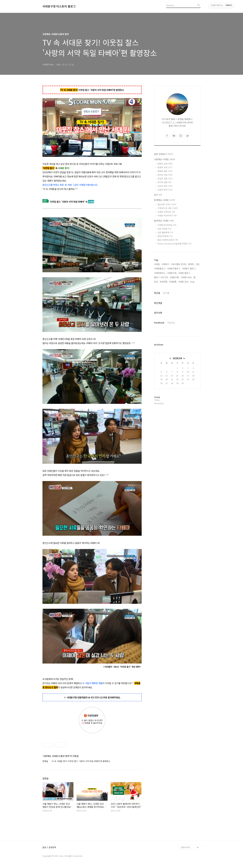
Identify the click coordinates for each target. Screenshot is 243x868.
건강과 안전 (165, 186)
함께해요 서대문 (165, 200)
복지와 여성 (165, 175)
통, (195, 277)
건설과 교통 (165, 179)
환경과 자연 (165, 167)
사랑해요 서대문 (165, 159)
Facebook (159, 323)
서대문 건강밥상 (166, 212)
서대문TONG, (187, 277)
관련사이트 (186, 847)
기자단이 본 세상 (168, 208)
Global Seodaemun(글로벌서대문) (175, 244)
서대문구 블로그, (189, 268)
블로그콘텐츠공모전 (168, 240)
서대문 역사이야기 (167, 216)
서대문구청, (172, 273)
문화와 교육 (165, 164)
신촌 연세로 (164, 229)
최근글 (157, 293)
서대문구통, (175, 277)
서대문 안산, (183, 282)
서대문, (157, 264)
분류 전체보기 (163, 154)
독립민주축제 (165, 236)
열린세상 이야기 (167, 204)
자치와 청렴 (164, 182)
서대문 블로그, (184, 273)
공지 (158, 195)
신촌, (198, 264)
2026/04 (177, 358)
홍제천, (191, 264)
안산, (156, 282)
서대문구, (166, 264)
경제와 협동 (165, 171)
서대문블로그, (160, 268)
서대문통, (173, 282)
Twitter (171, 323)
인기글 (166, 293)
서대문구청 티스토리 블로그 (59, 6)
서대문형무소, (160, 273)
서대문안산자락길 (167, 225)
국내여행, (164, 282)
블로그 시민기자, (161, 277)
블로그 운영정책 (49, 847)
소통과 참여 (165, 190)
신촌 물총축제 (165, 232)
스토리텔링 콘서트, (179, 264)
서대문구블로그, (174, 268)
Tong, (193, 282)
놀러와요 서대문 (164, 221)
